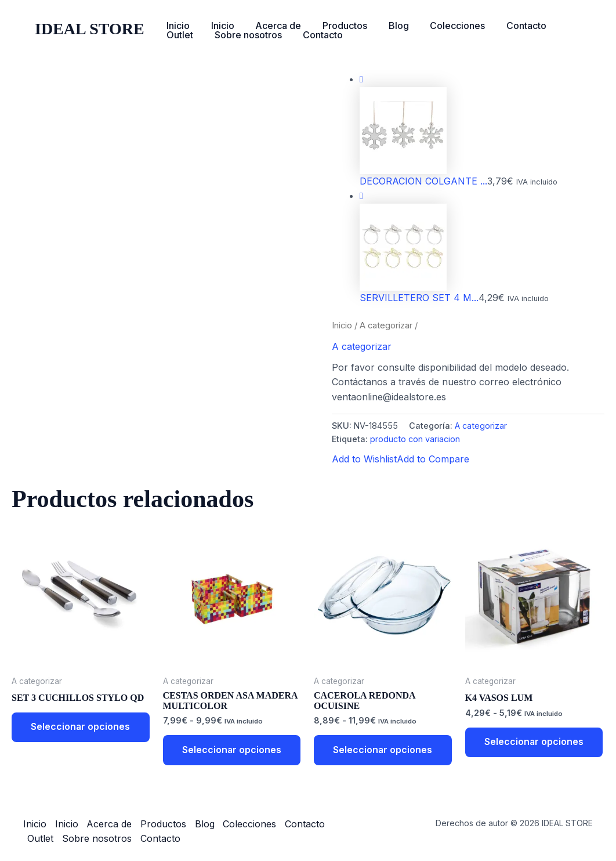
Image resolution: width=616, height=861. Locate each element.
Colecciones (443, 26)
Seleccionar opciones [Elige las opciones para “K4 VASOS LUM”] (535, 743)
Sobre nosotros (244, 35)
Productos (336, 26)
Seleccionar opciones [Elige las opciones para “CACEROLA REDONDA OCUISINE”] (383, 750)
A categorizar (386, 325)
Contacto (509, 26)
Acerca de (272, 26)
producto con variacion (415, 439)
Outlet (179, 35)
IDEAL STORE (90, 29)
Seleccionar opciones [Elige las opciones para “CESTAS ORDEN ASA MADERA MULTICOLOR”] (233, 750)
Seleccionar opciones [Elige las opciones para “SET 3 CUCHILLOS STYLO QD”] (81, 728)
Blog (387, 26)
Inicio (177, 26)
